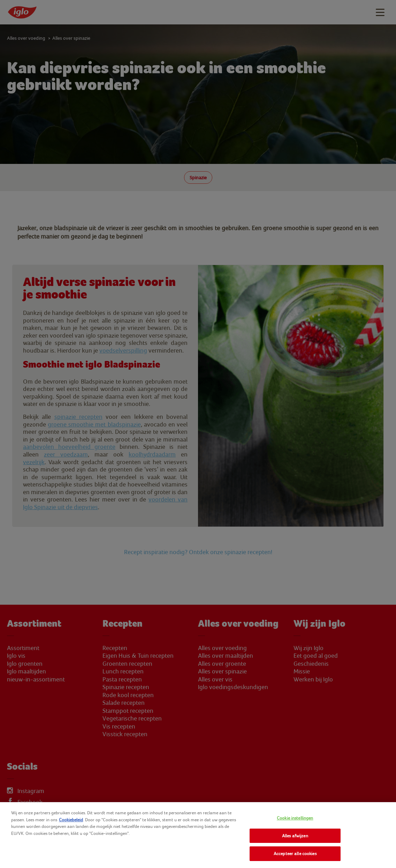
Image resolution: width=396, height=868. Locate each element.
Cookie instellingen (295, 818)
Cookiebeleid (71, 820)
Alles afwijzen (295, 836)
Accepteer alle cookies (295, 854)
